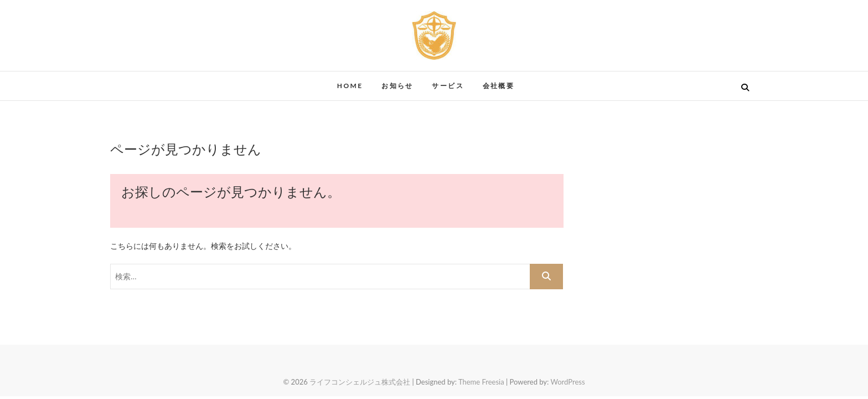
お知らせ (397, 86)
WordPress (567, 382)
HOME (350, 86)
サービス (448, 86)
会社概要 (499, 86)
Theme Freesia (481, 382)
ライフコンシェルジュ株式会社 (360, 382)
